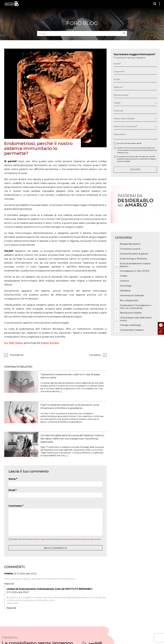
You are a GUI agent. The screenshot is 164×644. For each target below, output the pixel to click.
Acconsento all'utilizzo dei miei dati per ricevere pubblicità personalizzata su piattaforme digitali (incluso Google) (137, 159)
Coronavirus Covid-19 (130, 249)
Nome (13, 479)
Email (12, 490)
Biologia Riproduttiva (130, 244)
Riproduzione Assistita (131, 313)
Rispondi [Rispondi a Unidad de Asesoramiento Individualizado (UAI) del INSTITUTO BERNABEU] (11, 608)
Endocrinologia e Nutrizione (134, 259)
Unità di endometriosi (21, 329)
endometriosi (25, 165)
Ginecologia (126, 286)
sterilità (92, 271)
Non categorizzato (129, 300)
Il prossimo (95, 355)
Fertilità (124, 276)
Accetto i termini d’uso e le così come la (56, 539)
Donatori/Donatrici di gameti (134, 254)
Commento (16, 506)
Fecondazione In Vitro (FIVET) (135, 271)
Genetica (124, 281)
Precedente (17, 355)
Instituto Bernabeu (12, 4)
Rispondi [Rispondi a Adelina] (9, 584)
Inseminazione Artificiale (132, 296)
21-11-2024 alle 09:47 (18, 592)
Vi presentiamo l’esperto (132, 330)
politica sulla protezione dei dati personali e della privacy (79, 539)
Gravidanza (125, 291)
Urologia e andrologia (130, 325)
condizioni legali (39, 539)
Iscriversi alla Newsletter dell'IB (129, 143)
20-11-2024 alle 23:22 (25, 574)
